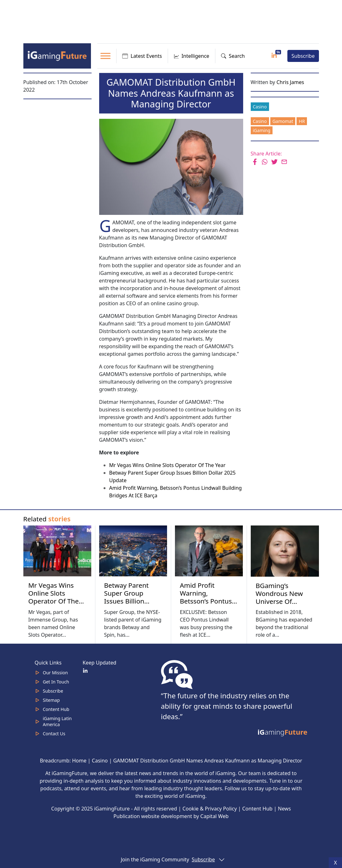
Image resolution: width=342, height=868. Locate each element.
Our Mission (55, 673)
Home (79, 761)
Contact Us (54, 734)
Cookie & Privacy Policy (210, 809)
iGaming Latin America (57, 721)
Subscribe (303, 56)
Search (233, 56)
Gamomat (283, 121)
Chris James (290, 82)
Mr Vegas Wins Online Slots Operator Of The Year (168, 465)
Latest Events (142, 56)
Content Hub (56, 709)
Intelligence (192, 56)
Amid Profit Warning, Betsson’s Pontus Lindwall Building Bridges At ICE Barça (206, 605)
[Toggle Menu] (105, 56)
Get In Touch (56, 682)
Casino (260, 107)
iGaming (262, 130)
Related (47, 519)
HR (302, 121)
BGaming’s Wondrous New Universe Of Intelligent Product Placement (285, 601)
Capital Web (214, 816)
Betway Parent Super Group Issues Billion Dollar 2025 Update (126, 601)
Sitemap (51, 700)
